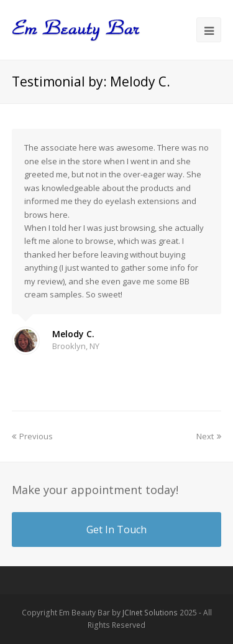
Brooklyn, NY (76, 346)
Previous (32, 436)
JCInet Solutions (150, 613)
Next (209, 436)
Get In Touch (116, 530)
